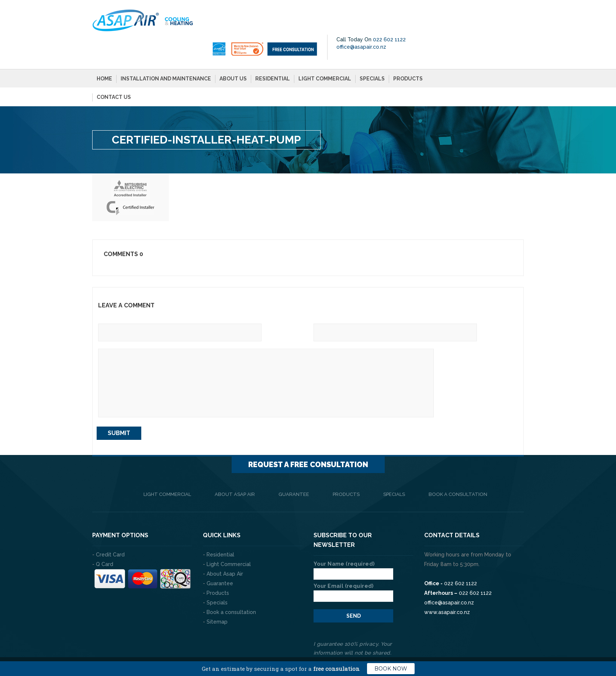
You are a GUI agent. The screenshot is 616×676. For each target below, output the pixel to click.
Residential (273, 53)
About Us (233, 53)
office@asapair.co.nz (472, 21)
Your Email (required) (353, 566)
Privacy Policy (505, 646)
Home (104, 53)
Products (408, 53)
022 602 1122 (500, 14)
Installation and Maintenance (166, 53)
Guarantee (294, 469)
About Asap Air (235, 469)
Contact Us (114, 72)
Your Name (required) (353, 544)
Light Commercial (325, 53)
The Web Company (195, 646)
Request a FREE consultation (308, 439)
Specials (372, 53)
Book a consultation (458, 469)
